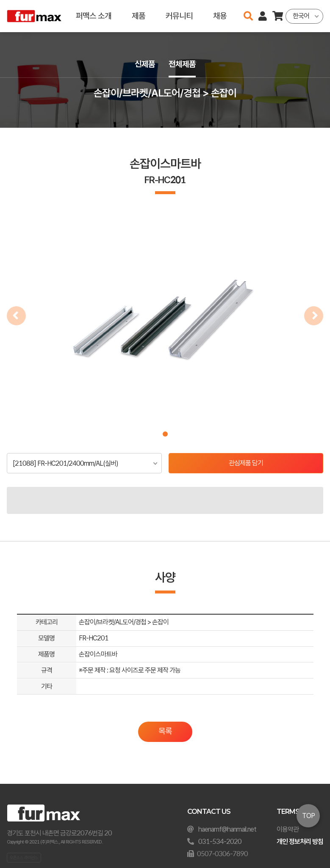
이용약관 (288, 829)
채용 (220, 16)
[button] (165, 434)
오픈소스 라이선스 (24, 857)
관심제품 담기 (246, 463)
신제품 (145, 64)
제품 (139, 16)
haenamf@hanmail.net (227, 829)
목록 (165, 731)
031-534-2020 (220, 842)
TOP (308, 816)
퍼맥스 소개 (94, 16)
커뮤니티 (179, 16)
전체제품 (182, 64)
